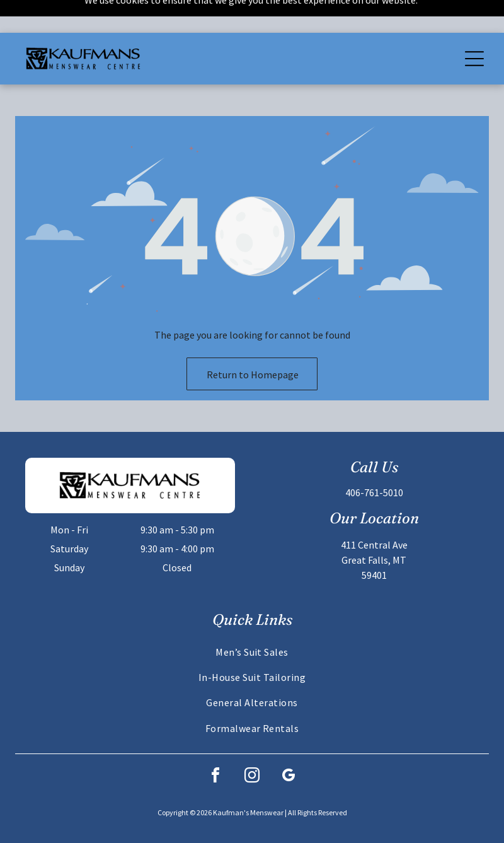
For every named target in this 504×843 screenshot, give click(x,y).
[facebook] (215, 744)
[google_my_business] (289, 744)
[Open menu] (474, 26)
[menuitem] (252, 619)
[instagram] (252, 744)
